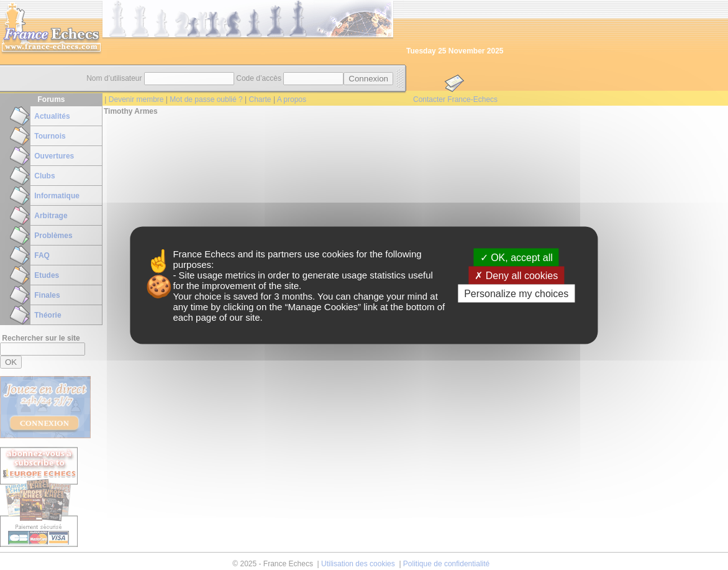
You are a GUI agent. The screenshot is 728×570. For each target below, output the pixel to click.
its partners (279, 253)
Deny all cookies (516, 275)
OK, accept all (516, 257)
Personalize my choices (516, 293)
